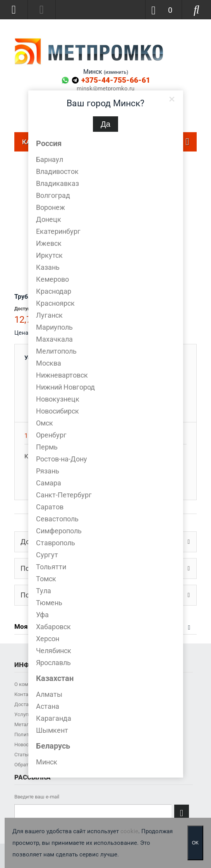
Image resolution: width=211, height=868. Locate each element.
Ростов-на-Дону (62, 459)
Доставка (26, 704)
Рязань (48, 471)
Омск (45, 423)
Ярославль (53, 663)
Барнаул (50, 159)
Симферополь (59, 531)
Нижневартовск (62, 375)
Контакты (26, 694)
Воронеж (51, 207)
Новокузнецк (58, 399)
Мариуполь (54, 327)
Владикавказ (57, 183)
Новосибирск (57, 411)
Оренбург (51, 435)
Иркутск (49, 255)
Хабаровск (53, 627)
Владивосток (57, 171)
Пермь (47, 447)
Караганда (54, 718)
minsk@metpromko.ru (105, 89)
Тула (44, 591)
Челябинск (54, 651)
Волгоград (53, 195)
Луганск (49, 315)
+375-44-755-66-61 (116, 80)
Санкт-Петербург (64, 495)
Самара (49, 483)
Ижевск (49, 243)
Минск (47, 762)
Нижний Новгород (65, 387)
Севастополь (57, 519)
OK (195, 843)
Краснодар (54, 291)
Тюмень (49, 603)
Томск (46, 579)
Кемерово (52, 279)
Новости (24, 745)
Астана (48, 706)
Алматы (49, 694)
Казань (48, 267)
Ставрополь (56, 543)
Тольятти (51, 567)
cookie (129, 831)
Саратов (50, 507)
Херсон (48, 639)
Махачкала (54, 339)
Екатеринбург (58, 231)
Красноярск (55, 303)
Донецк (49, 219)
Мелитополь (56, 351)
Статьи (22, 755)
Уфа (42, 615)
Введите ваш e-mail (37, 797)
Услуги (22, 714)
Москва (49, 363)
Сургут (47, 555)
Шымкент (52, 730)
